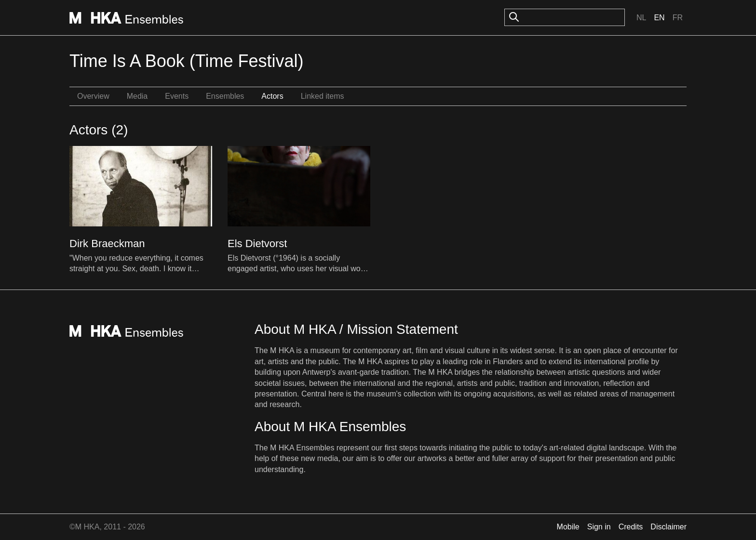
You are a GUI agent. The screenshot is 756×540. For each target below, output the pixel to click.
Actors (272, 96)
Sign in (599, 527)
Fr (678, 18)
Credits (631, 527)
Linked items (323, 96)
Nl (641, 18)
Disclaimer (668, 527)
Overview (93, 96)
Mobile (568, 527)
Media (137, 96)
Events (177, 96)
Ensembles (225, 96)
